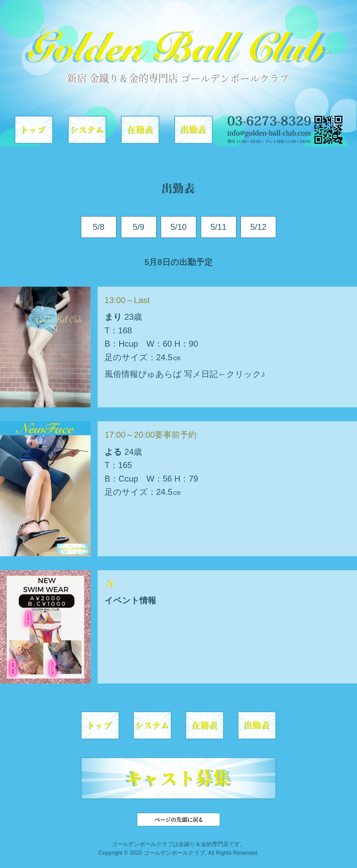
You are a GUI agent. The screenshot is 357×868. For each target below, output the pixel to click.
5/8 (98, 227)
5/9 (139, 227)
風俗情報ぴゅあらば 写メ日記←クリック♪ (185, 374)
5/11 (218, 227)
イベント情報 (130, 600)
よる (113, 452)
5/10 (179, 227)
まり (113, 317)
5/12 (259, 227)
